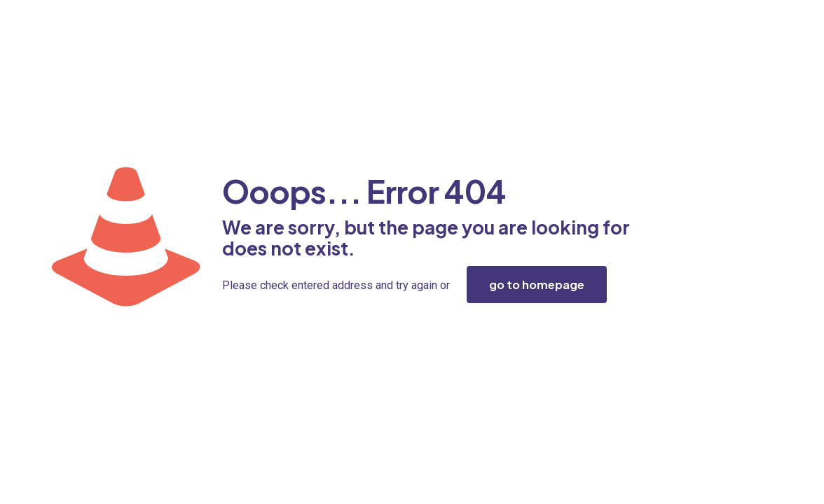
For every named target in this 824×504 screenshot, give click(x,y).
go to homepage (537, 285)
